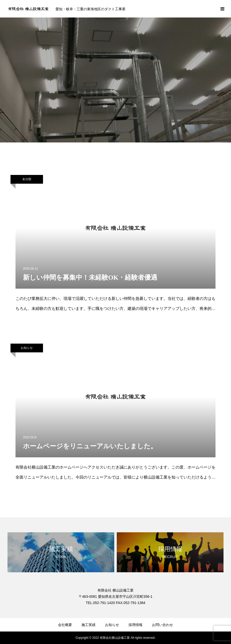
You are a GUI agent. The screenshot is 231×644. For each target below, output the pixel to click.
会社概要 (65, 625)
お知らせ (27, 348)
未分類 (27, 179)
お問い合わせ (162, 625)
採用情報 (135, 625)
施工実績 (88, 625)
